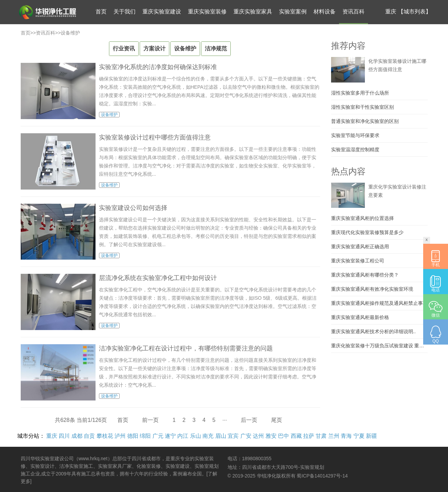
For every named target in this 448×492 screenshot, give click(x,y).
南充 (208, 436)
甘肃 (321, 436)
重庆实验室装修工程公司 (358, 261)
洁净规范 (216, 49)
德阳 (133, 436)
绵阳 (145, 436)
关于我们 (125, 12)
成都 (77, 436)
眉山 (221, 436)
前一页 (150, 420)
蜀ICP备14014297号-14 (322, 476)
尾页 (277, 420)
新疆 (371, 436)
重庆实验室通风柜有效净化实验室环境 (372, 289)
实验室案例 (293, 12)
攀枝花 (105, 436)
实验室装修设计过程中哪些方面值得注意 (155, 137)
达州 (258, 436)
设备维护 (70, 33)
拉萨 (309, 436)
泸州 (120, 436)
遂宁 (170, 436)
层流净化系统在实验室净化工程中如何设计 (158, 278)
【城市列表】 (415, 12)
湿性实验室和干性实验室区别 (362, 107)
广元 (158, 436)
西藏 (296, 436)
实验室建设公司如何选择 (133, 208)
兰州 (334, 436)
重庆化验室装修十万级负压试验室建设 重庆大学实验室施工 (379, 346)
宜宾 (233, 436)
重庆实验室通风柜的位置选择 (362, 218)
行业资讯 (124, 49)
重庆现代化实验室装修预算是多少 (367, 232)
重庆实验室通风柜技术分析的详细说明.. (374, 331)
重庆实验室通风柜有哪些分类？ (365, 275)
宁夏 (359, 436)
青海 (346, 436)
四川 (64, 436)
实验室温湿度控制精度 (355, 149)
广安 (246, 436)
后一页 (249, 420)
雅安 (271, 436)
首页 (101, 12)
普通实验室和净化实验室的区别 (365, 121)
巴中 (283, 436)
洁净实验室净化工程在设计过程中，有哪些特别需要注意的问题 (186, 348)
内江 (183, 436)
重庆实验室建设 (162, 12)
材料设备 (325, 12)
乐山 (196, 436)
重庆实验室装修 (207, 12)
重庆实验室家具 (253, 12)
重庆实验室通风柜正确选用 (360, 247)
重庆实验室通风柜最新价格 (360, 317)
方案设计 (155, 49)
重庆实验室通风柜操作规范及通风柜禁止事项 (379, 303)
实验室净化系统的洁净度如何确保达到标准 (158, 67)
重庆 (52, 436)
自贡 (89, 436)
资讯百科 (354, 12)
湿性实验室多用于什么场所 (360, 93)
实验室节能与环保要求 (355, 135)
